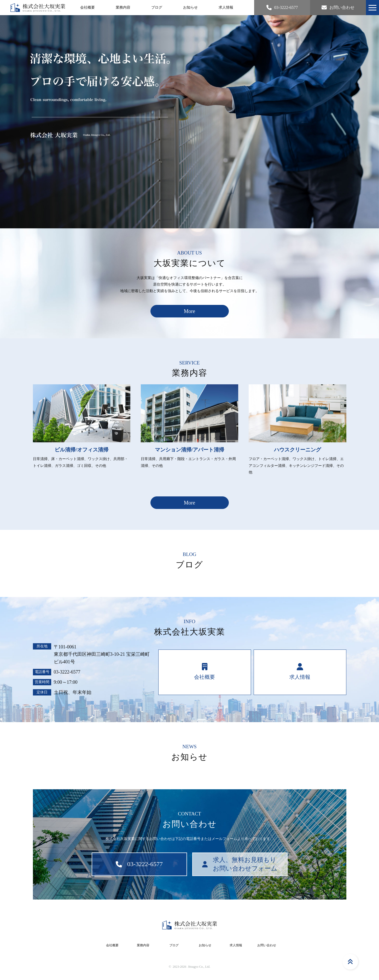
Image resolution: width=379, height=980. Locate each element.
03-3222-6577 (67, 672)
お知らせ (190, 7)
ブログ (157, 7)
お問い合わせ (267, 945)
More (189, 311)
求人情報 (226, 7)
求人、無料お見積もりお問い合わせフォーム (240, 864)
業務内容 (123, 7)
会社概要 (88, 7)
